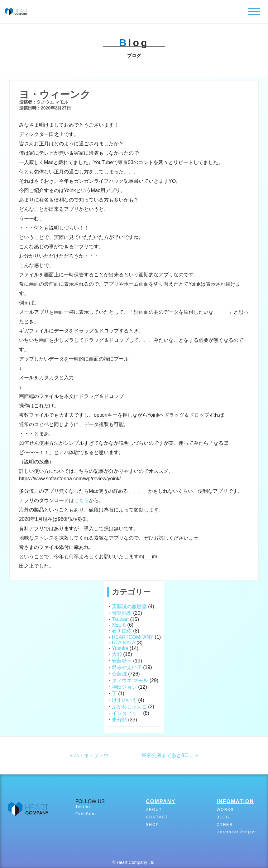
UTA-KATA (124, 643)
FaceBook (86, 814)
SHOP (152, 825)
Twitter (83, 807)
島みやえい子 (127, 667)
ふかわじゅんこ (129, 707)
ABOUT (154, 810)
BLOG (223, 817)
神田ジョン (124, 687)
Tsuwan (120, 619)
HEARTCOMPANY (133, 637)
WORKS (225, 810)
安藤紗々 (122, 661)
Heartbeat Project (236, 832)
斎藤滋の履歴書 (129, 606)
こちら (81, 500)
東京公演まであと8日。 (168, 755)
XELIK (119, 625)
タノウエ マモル (130, 680)
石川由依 (122, 631)
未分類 (119, 720)
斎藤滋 (119, 674)
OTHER (225, 825)
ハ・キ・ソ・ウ (91, 755)
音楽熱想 (122, 613)
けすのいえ (124, 700)
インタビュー (127, 713)
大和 (117, 654)
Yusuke (120, 648)
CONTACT (157, 817)
